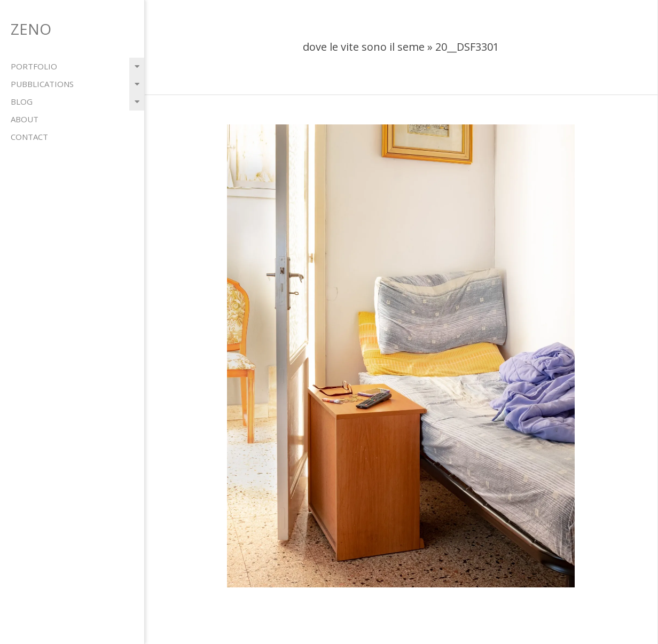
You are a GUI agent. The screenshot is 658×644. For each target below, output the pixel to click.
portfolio (34, 66)
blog (22, 101)
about (25, 119)
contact (29, 137)
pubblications (42, 84)
